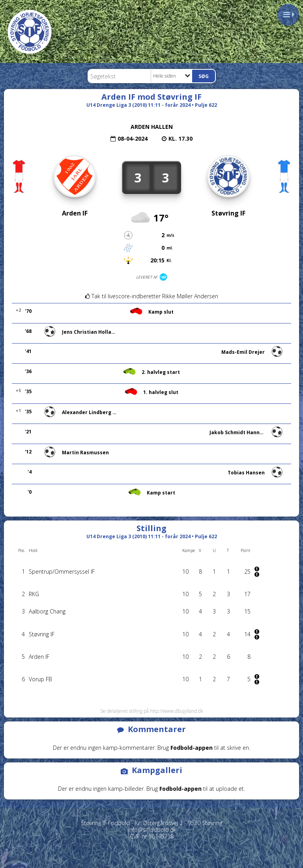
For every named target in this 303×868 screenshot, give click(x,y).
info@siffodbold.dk (152, 830)
